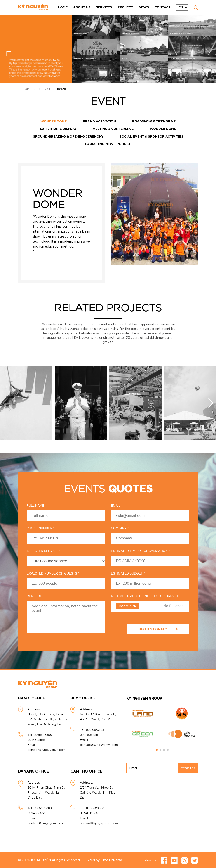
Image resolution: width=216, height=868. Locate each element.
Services (104, 7)
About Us (82, 7)
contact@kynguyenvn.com (47, 749)
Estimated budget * (128, 573)
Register (188, 768)
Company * (120, 527)
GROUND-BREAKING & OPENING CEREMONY (68, 136)
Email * (117, 505)
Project (125, 7)
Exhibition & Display (58, 129)
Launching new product (108, 144)
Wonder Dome (163, 129)
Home (63, 7)
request (34, 595)
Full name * (36, 505)
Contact (163, 7)
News (144, 7)
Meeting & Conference (113, 129)
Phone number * (40, 527)
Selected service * (43, 550)
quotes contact (158, 628)
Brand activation (99, 122)
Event (62, 89)
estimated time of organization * (140, 550)
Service (45, 89)
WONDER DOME (53, 122)
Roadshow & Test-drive (154, 122)
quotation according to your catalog (146, 595)
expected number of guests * (53, 573)
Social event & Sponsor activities (152, 136)
